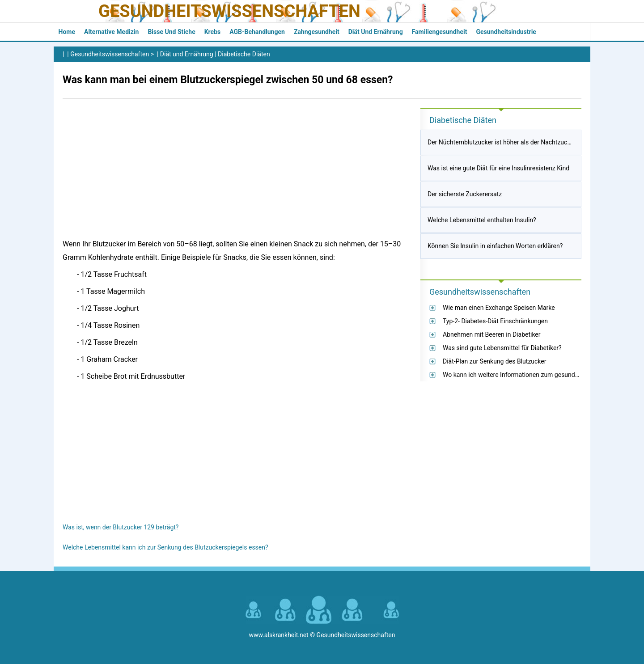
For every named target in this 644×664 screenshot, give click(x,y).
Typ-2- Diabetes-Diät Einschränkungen (495, 321)
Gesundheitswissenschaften (229, 11)
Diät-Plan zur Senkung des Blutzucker (495, 361)
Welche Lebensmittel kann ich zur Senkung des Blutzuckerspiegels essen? (165, 547)
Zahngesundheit (317, 32)
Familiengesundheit (440, 32)
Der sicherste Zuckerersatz (465, 194)
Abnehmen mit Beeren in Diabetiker (492, 334)
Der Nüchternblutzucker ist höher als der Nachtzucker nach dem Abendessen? (536, 142)
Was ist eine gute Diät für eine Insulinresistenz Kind (498, 168)
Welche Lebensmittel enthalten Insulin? (482, 220)
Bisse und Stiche (171, 32)
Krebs (213, 32)
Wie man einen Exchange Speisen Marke (499, 308)
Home (67, 32)
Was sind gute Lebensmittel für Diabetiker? (502, 348)
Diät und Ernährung (376, 32)
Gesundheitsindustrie (506, 32)
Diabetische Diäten (244, 54)
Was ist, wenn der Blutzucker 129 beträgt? (121, 527)
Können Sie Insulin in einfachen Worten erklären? (495, 246)
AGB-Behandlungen (257, 32)
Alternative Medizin (111, 32)
